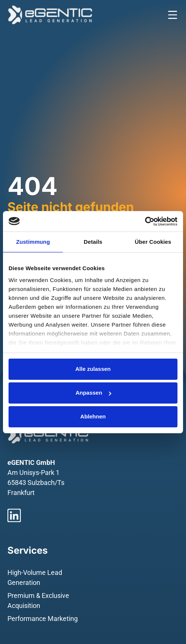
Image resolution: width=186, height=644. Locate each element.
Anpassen (93, 393)
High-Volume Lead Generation (35, 577)
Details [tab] (93, 242)
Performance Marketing (43, 619)
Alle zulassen (93, 369)
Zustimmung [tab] (33, 242)
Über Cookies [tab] (153, 242)
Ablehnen (93, 416)
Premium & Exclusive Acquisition (38, 601)
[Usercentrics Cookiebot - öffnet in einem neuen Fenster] (145, 221)
